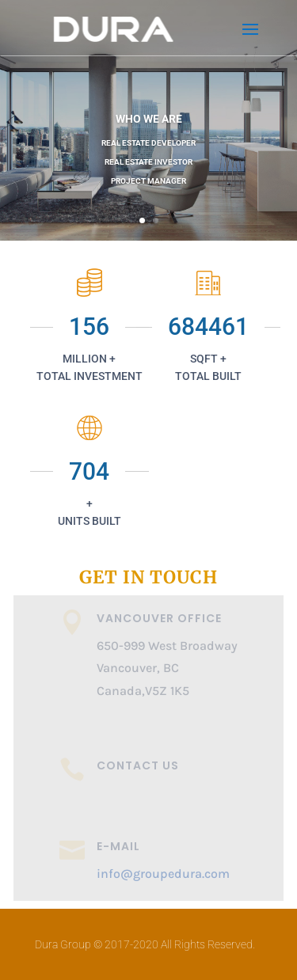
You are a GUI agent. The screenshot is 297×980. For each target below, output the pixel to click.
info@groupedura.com (163, 874)
